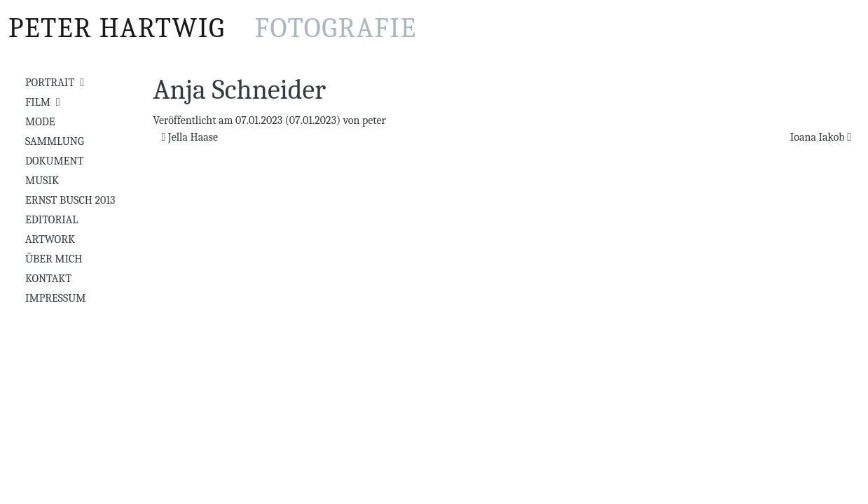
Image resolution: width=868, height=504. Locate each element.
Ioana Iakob (821, 137)
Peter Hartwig (213, 28)
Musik (42, 181)
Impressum (55, 298)
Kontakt (48, 279)
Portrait (50, 83)
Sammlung (55, 141)
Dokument (54, 161)
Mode (40, 122)
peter (374, 120)
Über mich (54, 259)
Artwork (50, 239)
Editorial (51, 220)
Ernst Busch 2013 (70, 200)
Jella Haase (190, 137)
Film (38, 102)
